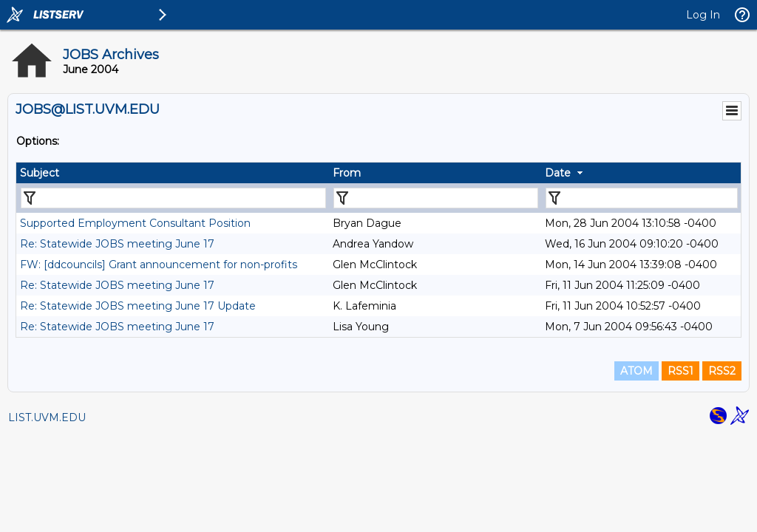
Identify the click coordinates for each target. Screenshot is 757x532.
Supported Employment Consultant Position (135, 223)
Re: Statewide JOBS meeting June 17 (117, 244)
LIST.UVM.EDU (47, 417)
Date (558, 173)
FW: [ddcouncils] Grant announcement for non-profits (159, 265)
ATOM (637, 371)
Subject (40, 173)
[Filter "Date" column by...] (642, 198)
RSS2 (722, 371)
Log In (703, 15)
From (347, 173)
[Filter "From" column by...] (436, 198)
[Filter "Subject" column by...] (173, 198)
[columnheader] (173, 173)
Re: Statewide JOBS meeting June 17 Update (138, 306)
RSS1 (680, 371)
